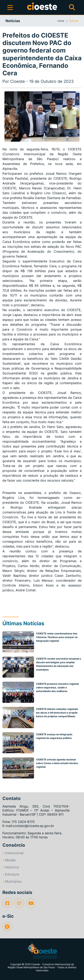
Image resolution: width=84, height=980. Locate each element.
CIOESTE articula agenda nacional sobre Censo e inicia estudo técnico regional (57, 763)
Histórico (11, 867)
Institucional (13, 853)
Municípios (12, 881)
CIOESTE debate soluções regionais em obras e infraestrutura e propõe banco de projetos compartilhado (57, 713)
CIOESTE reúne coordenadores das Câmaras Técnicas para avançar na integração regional (57, 637)
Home (61, 21)
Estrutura (11, 874)
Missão (9, 860)
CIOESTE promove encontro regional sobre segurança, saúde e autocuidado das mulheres (57, 687)
